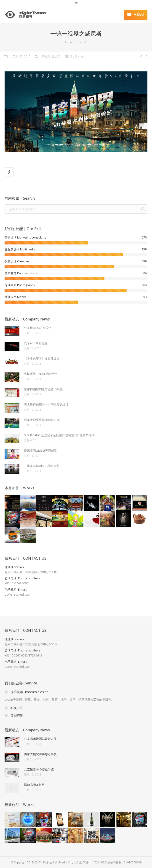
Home (68, 42)
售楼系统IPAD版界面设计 (41, 374)
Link (9, 172)
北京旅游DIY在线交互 (38, 328)
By (77, 56)
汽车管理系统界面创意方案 (42, 420)
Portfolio (83, 42)
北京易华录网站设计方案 (40, 739)
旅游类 (56, 56)
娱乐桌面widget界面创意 (40, 450)
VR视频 (45, 56)
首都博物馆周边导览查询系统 (43, 389)
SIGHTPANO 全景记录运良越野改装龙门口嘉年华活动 (59, 435)
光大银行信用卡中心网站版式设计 (46, 404)
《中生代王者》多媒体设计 (42, 358)
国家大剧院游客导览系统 (40, 754)
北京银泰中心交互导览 (39, 769)
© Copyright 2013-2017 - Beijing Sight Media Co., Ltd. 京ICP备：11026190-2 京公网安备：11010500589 (76, 862)
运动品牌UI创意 (34, 785)
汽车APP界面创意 (36, 343)
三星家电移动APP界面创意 (42, 466)
